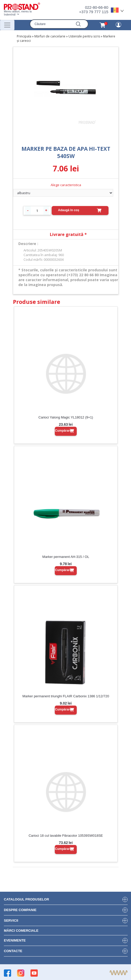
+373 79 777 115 (94, 12)
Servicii (11, 920)
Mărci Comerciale (21, 931)
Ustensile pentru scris (84, 36)
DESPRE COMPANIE (20, 910)
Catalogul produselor (26, 899)
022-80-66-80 (97, 7)
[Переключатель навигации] (7, 25)
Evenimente (15, 940)
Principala (24, 36)
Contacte (13, 951)
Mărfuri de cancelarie (50, 36)
